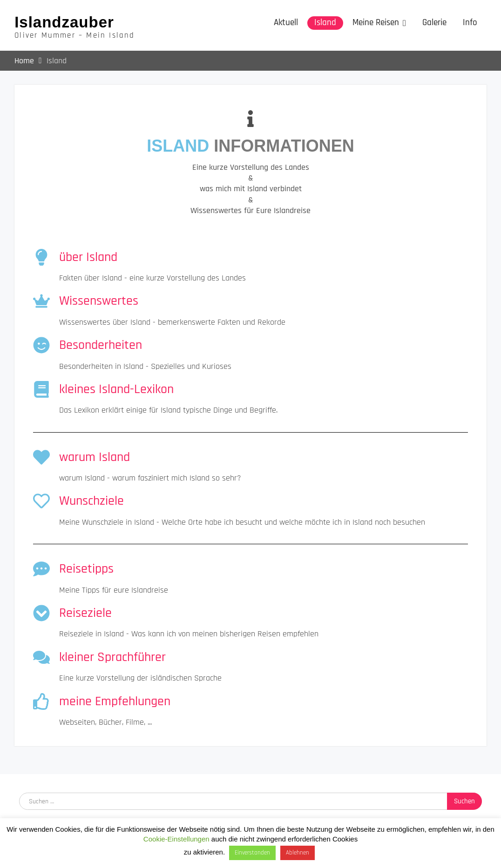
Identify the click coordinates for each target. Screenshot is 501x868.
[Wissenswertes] (41, 301)
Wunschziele (91, 501)
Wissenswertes (99, 301)
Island (325, 23)
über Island (88, 257)
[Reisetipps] (41, 569)
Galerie (434, 23)
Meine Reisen (376, 23)
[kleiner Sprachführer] (41, 657)
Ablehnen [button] (298, 853)
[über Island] (41, 257)
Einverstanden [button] (252, 853)
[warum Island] (41, 457)
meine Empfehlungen (115, 701)
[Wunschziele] (41, 501)
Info (470, 23)
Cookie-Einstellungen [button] (176, 839)
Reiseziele (85, 613)
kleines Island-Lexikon (116, 389)
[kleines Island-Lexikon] (41, 389)
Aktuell (286, 23)
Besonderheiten (101, 345)
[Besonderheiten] (41, 345)
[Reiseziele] (41, 613)
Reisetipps (86, 569)
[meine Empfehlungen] (41, 701)
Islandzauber (64, 22)
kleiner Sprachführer (112, 657)
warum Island (95, 457)
